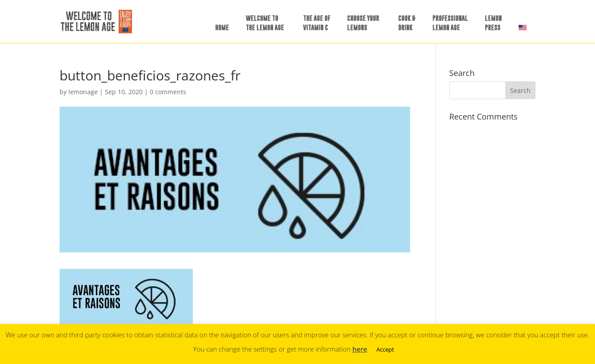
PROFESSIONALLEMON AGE (450, 23)
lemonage (83, 92)
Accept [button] (385, 349)
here (360, 349)
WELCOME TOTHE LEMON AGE (265, 23)
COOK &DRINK (407, 23)
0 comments (168, 92)
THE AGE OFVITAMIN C (317, 23)
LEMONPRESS (493, 23)
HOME (222, 27)
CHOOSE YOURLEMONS (363, 23)
